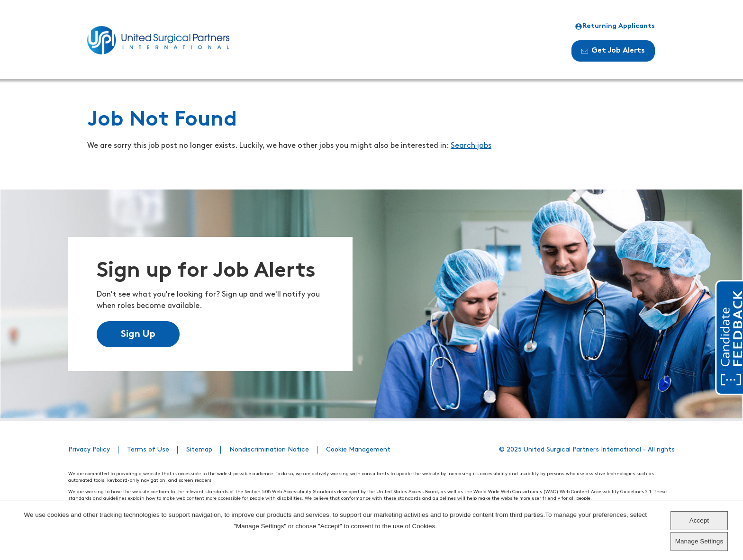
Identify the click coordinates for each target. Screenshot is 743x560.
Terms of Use (148, 450)
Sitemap (199, 450)
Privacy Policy (89, 450)
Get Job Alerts (613, 51)
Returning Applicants (615, 27)
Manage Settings (699, 541)
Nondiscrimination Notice (269, 450)
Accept (699, 520)
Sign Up (138, 334)
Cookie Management (358, 450)
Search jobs (471, 146)
